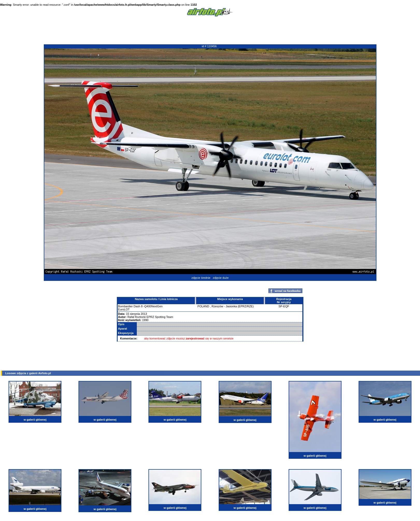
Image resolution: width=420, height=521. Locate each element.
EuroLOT (124, 309)
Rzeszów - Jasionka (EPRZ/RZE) (233, 306)
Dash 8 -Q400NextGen (148, 306)
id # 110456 (209, 46)
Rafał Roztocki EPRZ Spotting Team (150, 317)
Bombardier (126, 306)
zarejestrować (195, 338)
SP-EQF (284, 306)
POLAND (203, 306)
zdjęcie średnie (201, 278)
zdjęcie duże (221, 278)
